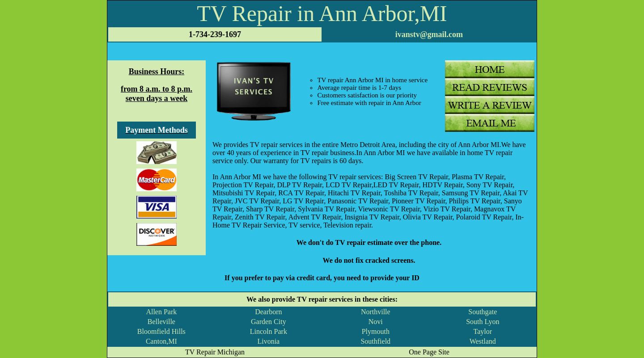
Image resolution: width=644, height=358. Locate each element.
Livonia (268, 341)
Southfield (375, 341)
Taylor (483, 331)
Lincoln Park (269, 331)
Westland (483, 341)
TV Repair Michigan (215, 352)
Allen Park (161, 312)
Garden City (269, 322)
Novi (376, 322)
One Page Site (429, 352)
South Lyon (483, 322)
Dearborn (268, 312)
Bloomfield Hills (161, 331)
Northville (376, 312)
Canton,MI (161, 341)
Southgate (483, 312)
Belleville (161, 322)
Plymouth (376, 331)
